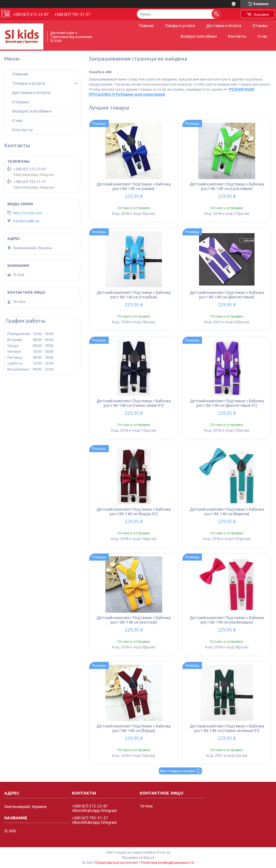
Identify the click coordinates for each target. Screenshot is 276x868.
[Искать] (216, 14)
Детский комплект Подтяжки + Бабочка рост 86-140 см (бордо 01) (134, 512)
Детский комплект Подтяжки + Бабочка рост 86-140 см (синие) (134, 186)
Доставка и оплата (224, 26)
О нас (262, 36)
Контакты (237, 36)
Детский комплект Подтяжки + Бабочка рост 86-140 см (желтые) (134, 620)
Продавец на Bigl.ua (138, 857)
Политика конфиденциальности (168, 863)
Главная (146, 26)
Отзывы (260, 26)
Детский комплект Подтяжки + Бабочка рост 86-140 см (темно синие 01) (134, 403)
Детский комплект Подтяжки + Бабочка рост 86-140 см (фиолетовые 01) (227, 403)
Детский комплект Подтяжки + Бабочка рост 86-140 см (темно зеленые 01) (227, 728)
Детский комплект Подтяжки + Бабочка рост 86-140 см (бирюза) (227, 512)
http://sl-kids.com (28, 213)
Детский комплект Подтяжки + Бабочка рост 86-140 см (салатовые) (227, 186)
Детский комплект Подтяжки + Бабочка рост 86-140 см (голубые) (134, 295)
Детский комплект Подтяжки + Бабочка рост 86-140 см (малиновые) (227, 620)
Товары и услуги (180, 26)
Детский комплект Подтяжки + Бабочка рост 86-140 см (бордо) (134, 728)
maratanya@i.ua (26, 221)
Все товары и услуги (177, 771)
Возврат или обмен (199, 36)
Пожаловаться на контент (117, 863)
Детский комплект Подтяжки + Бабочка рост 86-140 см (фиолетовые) (227, 295)
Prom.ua (163, 852)
